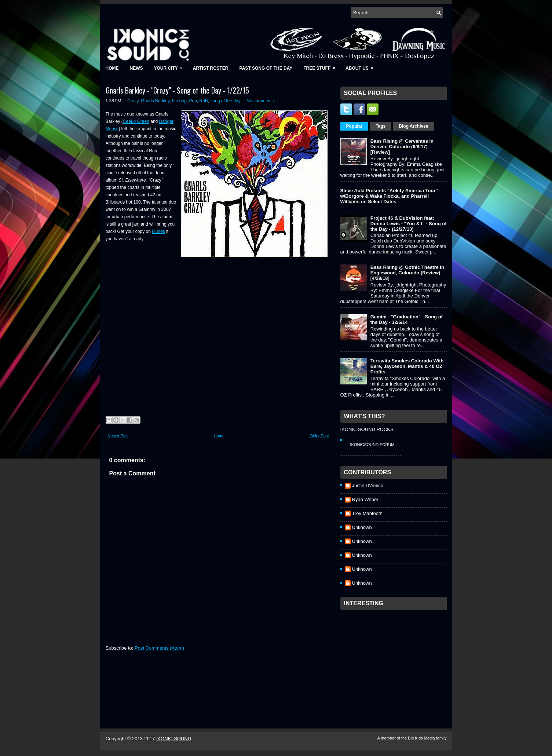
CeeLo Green (136, 121)
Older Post (319, 436)
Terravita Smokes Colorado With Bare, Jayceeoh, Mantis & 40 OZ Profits (407, 366)
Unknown (362, 527)
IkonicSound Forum (372, 445)
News (136, 68)
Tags (381, 126)
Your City (171, 66)
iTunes (158, 231)
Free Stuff (322, 66)
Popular (354, 126)
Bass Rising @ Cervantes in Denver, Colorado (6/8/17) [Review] (402, 147)
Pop (193, 101)
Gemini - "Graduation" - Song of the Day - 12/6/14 (407, 319)
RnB (204, 101)
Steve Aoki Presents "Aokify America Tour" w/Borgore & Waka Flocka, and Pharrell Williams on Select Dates (389, 196)
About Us (362, 66)
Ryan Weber (365, 499)
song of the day (226, 101)
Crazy (133, 101)
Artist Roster (211, 68)
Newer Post (118, 436)
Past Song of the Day (266, 68)
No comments (260, 101)
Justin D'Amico (368, 485)
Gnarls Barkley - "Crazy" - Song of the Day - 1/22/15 (177, 90)
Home (112, 68)
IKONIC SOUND (174, 739)
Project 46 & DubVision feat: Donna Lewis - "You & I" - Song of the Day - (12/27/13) (409, 224)
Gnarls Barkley (155, 101)
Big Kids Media (422, 738)
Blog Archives (413, 126)
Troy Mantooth (367, 513)
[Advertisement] (395, 660)
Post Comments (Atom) (159, 648)
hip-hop (179, 101)
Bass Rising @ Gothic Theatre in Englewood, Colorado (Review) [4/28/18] (407, 273)
